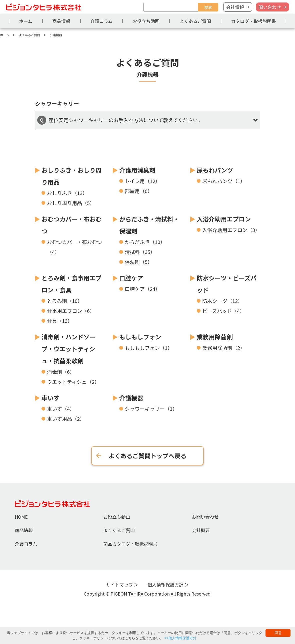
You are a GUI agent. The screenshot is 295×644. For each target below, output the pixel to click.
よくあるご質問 (195, 21)
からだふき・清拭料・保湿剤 (149, 225)
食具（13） (60, 321)
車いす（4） (61, 409)
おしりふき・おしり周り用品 (71, 176)
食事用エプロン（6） (71, 311)
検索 (208, 7)
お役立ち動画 (146, 21)
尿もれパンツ (215, 170)
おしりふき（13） (67, 193)
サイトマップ (119, 585)
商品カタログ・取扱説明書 (130, 544)
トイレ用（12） (142, 181)
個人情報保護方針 (165, 585)
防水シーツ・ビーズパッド (227, 284)
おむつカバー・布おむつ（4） (74, 247)
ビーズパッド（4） (223, 311)
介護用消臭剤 (137, 170)
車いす (50, 398)
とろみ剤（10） (65, 301)
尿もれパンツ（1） (224, 181)
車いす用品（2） (66, 419)
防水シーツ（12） (222, 301)
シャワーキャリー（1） (151, 409)
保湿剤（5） (139, 262)
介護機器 (131, 398)
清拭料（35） (140, 252)
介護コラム (101, 21)
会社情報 (235, 7)
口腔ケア (131, 278)
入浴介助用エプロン (224, 219)
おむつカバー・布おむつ (71, 225)
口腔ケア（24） (142, 289)
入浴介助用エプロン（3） (231, 230)
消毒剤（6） (61, 372)
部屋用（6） (139, 191)
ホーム (26, 21)
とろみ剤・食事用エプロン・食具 (71, 284)
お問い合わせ (205, 517)
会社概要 (201, 530)
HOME (21, 517)
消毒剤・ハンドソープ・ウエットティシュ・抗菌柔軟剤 (68, 349)
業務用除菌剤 (215, 337)
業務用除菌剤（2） (224, 348)
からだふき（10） (145, 242)
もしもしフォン (140, 337)
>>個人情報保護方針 (180, 638)
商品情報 (61, 21)
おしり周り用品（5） (71, 203)
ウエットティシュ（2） (73, 382)
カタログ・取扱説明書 (253, 21)
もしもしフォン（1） (149, 348)
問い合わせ (270, 7)
